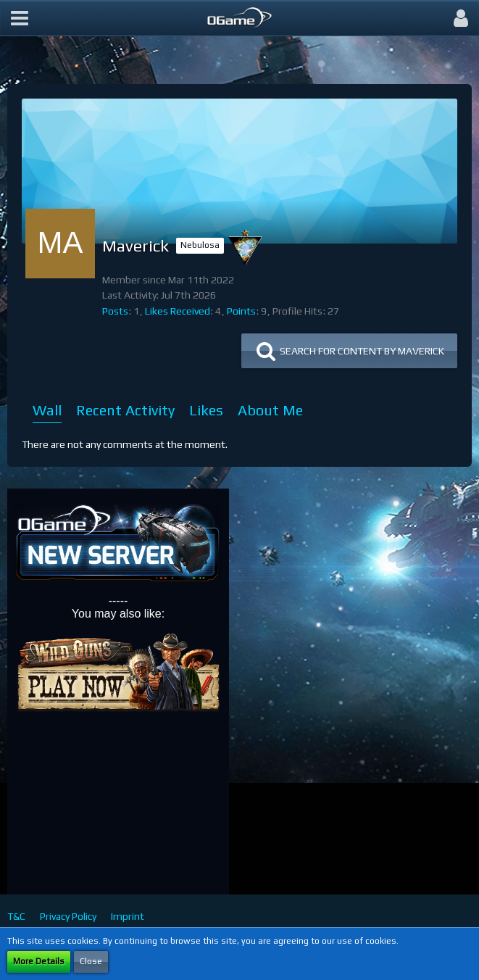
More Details (39, 961)
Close (91, 961)
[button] (20, 18)
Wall (47, 410)
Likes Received (178, 311)
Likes (206, 410)
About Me (270, 410)
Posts (115, 311)
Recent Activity (125, 410)
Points (241, 311)
